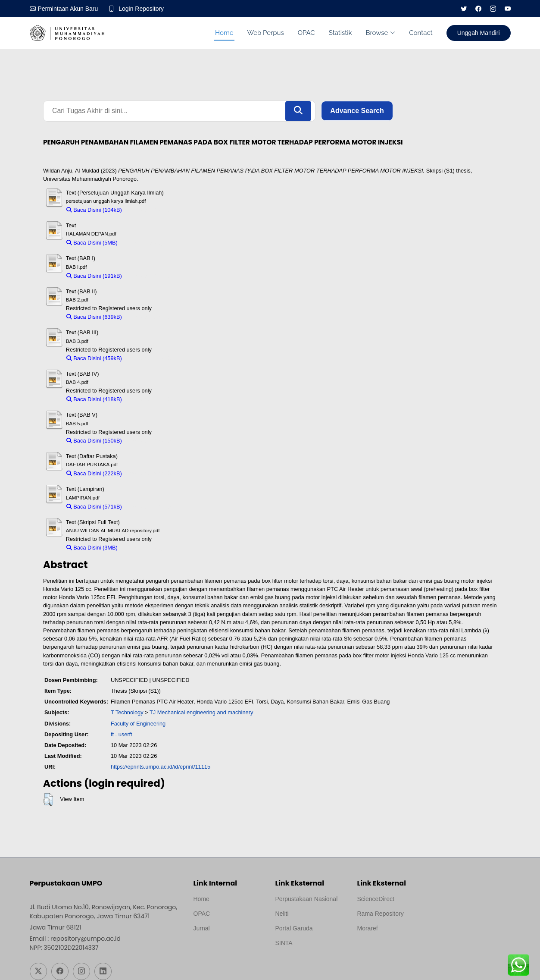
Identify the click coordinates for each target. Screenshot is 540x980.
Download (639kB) (148, 317)
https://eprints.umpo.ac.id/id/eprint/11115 (161, 767)
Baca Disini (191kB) (94, 276)
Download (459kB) (148, 358)
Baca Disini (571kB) (94, 507)
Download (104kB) (148, 210)
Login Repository (142, 9)
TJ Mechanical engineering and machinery (201, 713)
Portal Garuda (294, 928)
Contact (421, 33)
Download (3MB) (142, 548)
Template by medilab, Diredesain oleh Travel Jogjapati (223, 949)
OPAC (306, 33)
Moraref (368, 928)
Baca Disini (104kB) (94, 210)
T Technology (127, 713)
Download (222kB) (148, 473)
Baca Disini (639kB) (94, 317)
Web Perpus (266, 33)
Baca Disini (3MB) (92, 548)
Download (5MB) (142, 243)
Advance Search (357, 111)
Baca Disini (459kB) (94, 358)
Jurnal (202, 928)
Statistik (340, 33)
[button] (48, 800)
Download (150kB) (148, 441)
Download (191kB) (148, 276)
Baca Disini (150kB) (94, 441)
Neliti (282, 914)
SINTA (284, 943)
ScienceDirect (376, 899)
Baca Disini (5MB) (92, 243)
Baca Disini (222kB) (94, 473)
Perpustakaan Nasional (307, 899)
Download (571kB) (148, 507)
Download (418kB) (148, 399)
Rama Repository (381, 914)
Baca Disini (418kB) (94, 399)
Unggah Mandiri (479, 33)
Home (224, 33)
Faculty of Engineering (138, 724)
